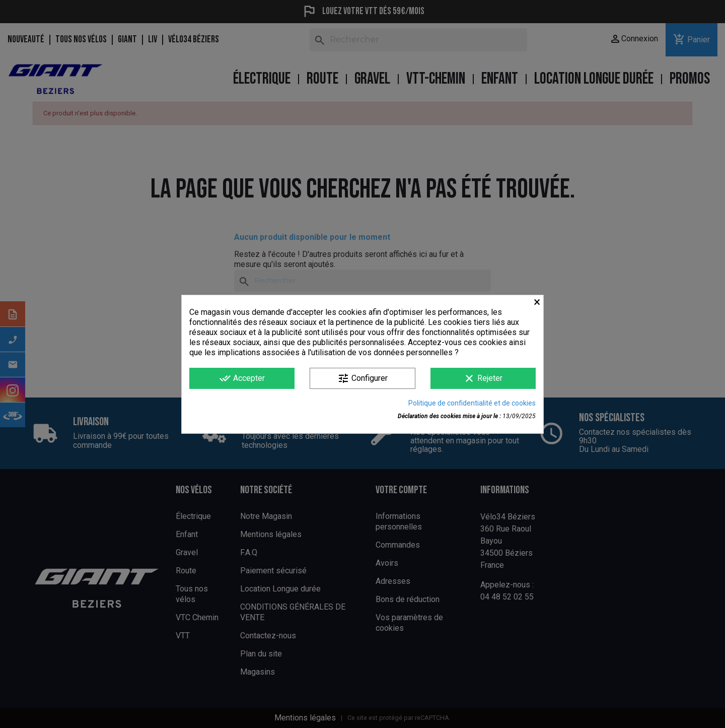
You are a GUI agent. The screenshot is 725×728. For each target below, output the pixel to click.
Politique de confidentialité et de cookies (472, 403)
